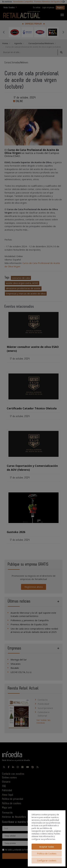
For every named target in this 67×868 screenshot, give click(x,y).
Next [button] (63, 32)
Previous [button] (4, 32)
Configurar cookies (47, 860)
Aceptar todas (47, 847)
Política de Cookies (47, 853)
